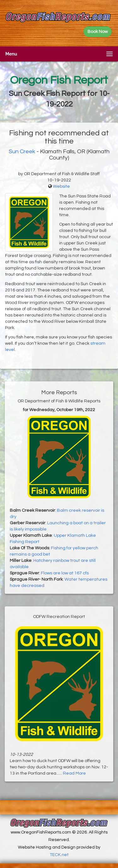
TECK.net (59, 855)
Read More (74, 773)
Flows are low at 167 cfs (65, 573)
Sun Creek (22, 152)
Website (61, 186)
